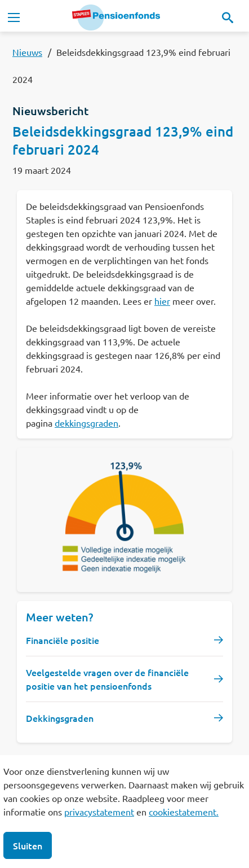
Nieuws (27, 52)
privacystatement (99, 812)
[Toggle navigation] (14, 17)
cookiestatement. (184, 812)
